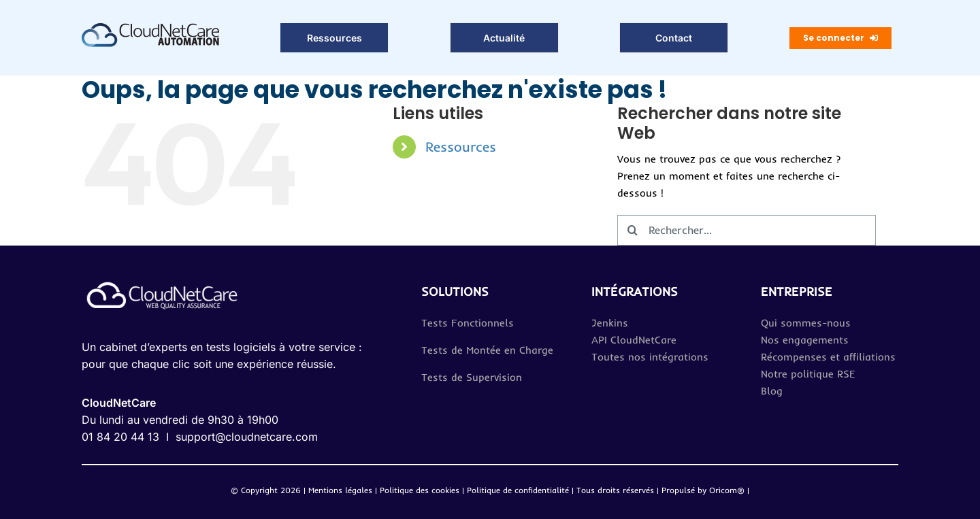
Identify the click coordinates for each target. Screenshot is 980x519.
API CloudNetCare (634, 340)
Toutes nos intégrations (650, 357)
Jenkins (610, 323)
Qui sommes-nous (806, 323)
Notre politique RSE (808, 374)
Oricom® (727, 490)
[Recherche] (633, 230)
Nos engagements (805, 340)
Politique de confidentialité (519, 490)
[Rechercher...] (747, 230)
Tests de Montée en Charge (487, 350)
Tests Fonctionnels (468, 323)
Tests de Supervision (472, 377)
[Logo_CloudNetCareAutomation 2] (150, 28)
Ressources (461, 147)
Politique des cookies (420, 490)
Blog (772, 391)
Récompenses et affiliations (828, 357)
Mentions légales (340, 490)
